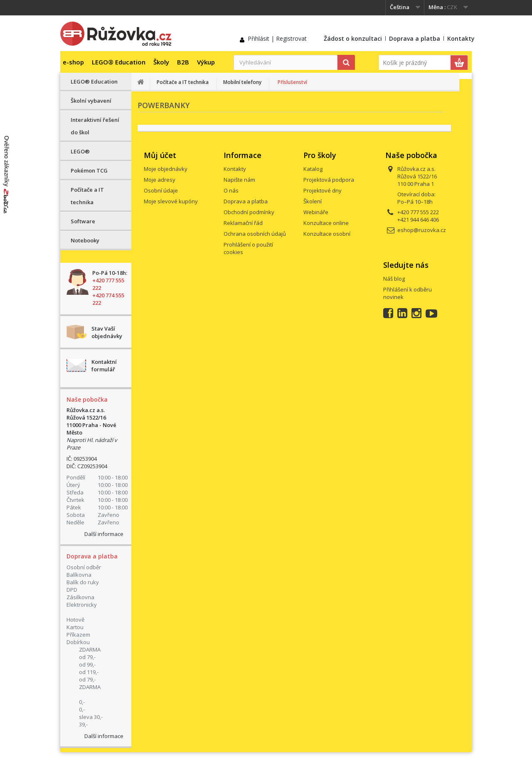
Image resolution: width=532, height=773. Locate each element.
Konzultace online (326, 223)
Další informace (104, 534)
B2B (183, 62)
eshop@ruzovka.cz (422, 230)
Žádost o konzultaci (353, 38)
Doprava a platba (415, 38)
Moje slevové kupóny (171, 201)
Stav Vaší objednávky (107, 332)
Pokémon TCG (89, 170)
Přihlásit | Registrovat (277, 38)
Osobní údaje (161, 190)
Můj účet (160, 155)
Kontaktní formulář (104, 366)
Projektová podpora (329, 180)
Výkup (206, 62)
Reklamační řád (243, 223)
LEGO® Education (119, 62)
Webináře (316, 212)
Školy (161, 62)
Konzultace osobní (327, 234)
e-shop (73, 62)
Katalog (313, 169)
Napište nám (239, 180)
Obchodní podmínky (249, 212)
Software (83, 221)
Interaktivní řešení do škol (95, 126)
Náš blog (394, 279)
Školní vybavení (91, 101)
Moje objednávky (166, 169)
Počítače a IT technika (87, 196)
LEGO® (80, 151)
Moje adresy (160, 180)
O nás (231, 190)
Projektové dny (323, 190)
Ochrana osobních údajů (255, 234)
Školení (313, 201)
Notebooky (85, 240)
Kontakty (461, 38)
